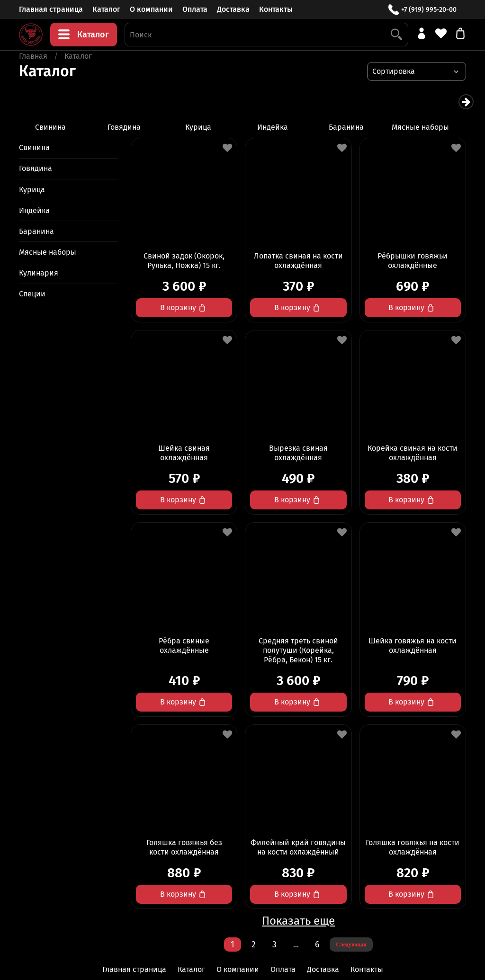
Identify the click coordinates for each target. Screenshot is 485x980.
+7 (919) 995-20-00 (422, 10)
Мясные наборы (434, 128)
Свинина (51, 128)
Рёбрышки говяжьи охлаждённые (413, 262)
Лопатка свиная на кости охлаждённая (298, 262)
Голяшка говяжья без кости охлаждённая (184, 848)
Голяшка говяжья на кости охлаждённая (413, 848)
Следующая (351, 945)
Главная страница (51, 9)
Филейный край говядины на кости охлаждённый (298, 848)
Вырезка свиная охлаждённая (298, 454)
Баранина (357, 128)
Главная (33, 56)
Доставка (233, 9)
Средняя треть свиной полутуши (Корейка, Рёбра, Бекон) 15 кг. (298, 651)
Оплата (195, 9)
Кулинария (39, 274)
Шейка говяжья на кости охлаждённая (413, 646)
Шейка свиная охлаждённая (184, 454)
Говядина (128, 128)
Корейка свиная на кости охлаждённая (413, 454)
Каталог (106, 9)
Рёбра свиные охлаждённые (184, 646)
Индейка (281, 128)
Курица (204, 128)
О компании (151, 9)
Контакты (276, 9)
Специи (32, 295)
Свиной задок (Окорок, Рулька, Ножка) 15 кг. (184, 262)
